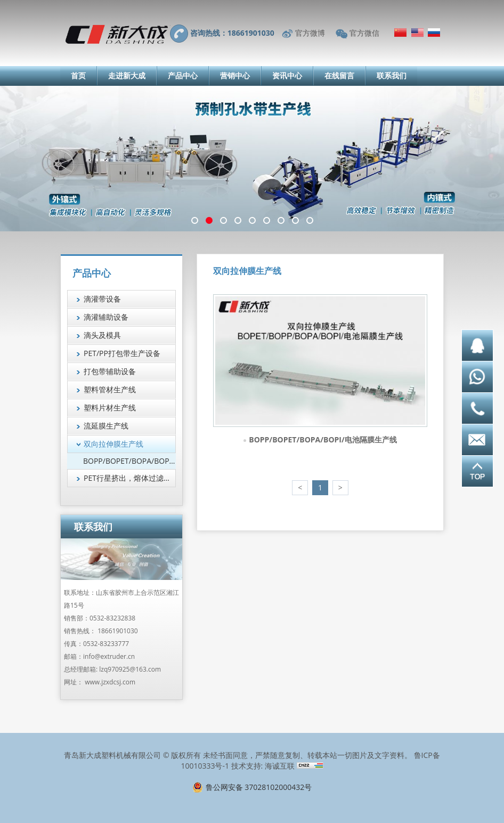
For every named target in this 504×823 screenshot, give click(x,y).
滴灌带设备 (102, 299)
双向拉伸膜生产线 (113, 444)
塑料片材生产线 (110, 408)
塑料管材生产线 (110, 389)
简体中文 (400, 33)
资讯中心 (287, 75)
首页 (78, 75)
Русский (434, 33)
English (417, 33)
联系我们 (392, 75)
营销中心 (235, 75)
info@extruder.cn (109, 656)
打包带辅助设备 (110, 371)
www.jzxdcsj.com (110, 682)
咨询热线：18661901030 (232, 33)
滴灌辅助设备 (106, 317)
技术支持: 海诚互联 (263, 766)
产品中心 (183, 75)
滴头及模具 (102, 335)
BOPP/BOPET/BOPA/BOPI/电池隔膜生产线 (323, 439)
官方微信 (364, 33)
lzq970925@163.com (130, 669)
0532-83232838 (112, 618)
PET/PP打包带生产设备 (122, 353)
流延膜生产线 (106, 426)
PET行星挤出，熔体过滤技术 (130, 478)
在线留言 (339, 75)
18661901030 (117, 631)
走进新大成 (127, 75)
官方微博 (310, 33)
